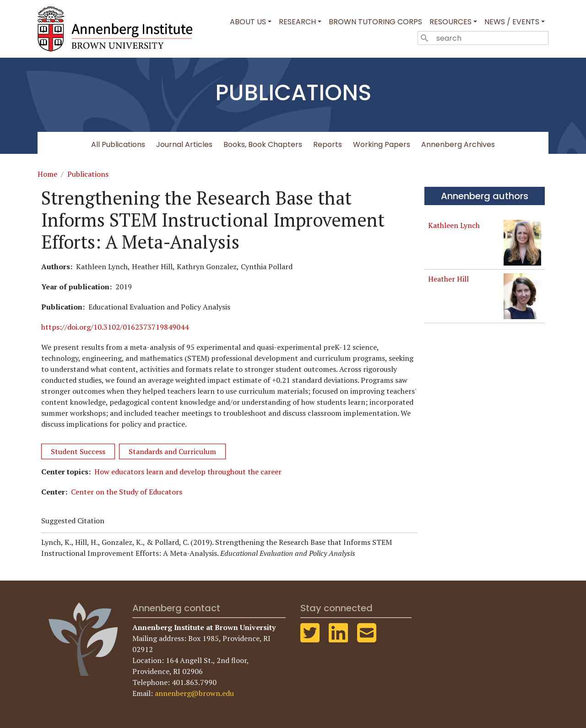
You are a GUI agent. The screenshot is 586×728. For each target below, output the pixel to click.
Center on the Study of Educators (127, 492)
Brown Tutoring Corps (375, 22)
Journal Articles (184, 144)
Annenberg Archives (458, 144)
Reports (328, 144)
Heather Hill (448, 279)
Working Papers (382, 144)
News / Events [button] (512, 22)
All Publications (118, 144)
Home (47, 174)
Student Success (78, 451)
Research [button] (297, 22)
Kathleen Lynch (454, 225)
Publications (88, 174)
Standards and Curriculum (172, 451)
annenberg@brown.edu (194, 693)
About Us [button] (248, 22)
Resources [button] (450, 22)
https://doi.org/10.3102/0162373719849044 (115, 327)
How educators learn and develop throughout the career (188, 472)
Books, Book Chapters (263, 144)
